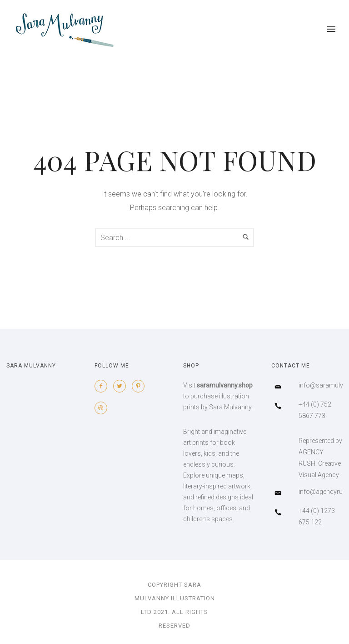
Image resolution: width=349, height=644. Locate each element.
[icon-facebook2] (103, 386)
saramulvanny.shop (225, 385)
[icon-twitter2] (122, 386)
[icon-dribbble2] (103, 408)
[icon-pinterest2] (140, 386)
